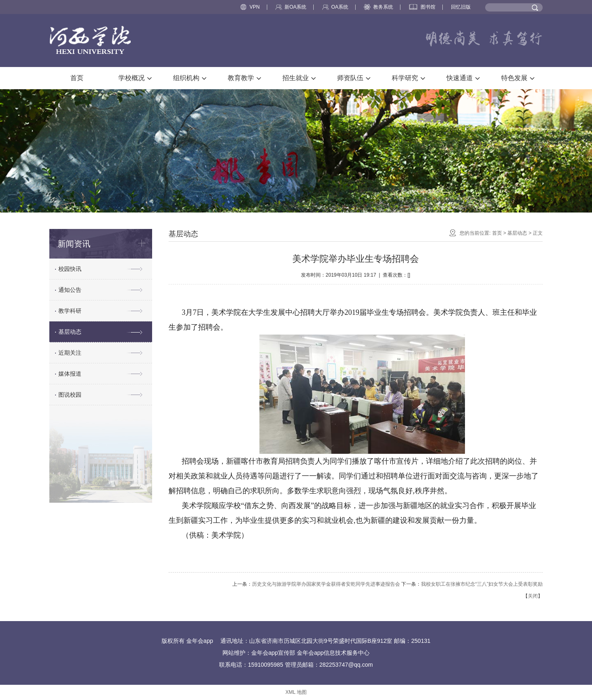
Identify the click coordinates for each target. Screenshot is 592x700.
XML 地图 (296, 692)
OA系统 (335, 7)
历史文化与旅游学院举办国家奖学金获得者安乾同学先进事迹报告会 (326, 584)
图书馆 (422, 7)
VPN (250, 7)
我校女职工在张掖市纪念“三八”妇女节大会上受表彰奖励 (482, 584)
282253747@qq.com (346, 665)
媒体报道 (70, 374)
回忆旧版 (461, 7)
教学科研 (70, 311)
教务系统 (378, 7)
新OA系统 (291, 7)
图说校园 (70, 395)
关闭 (533, 596)
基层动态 (70, 332)
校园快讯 (70, 269)
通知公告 (70, 290)
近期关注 (70, 353)
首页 (497, 233)
